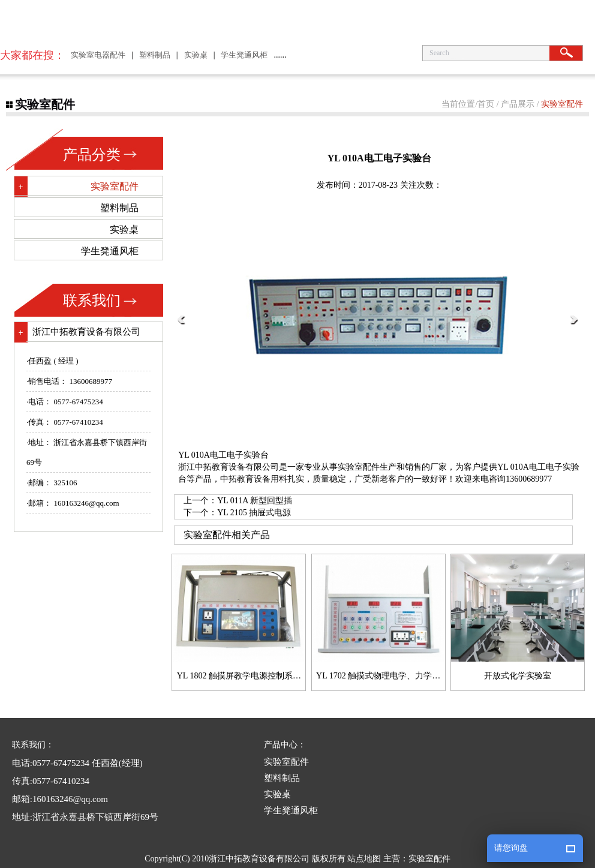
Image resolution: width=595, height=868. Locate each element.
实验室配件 (562, 104)
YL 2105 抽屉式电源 (254, 513)
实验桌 (196, 55)
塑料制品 (155, 55)
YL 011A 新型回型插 (255, 501)
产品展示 (518, 104)
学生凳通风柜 (244, 55)
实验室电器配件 (98, 55)
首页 (486, 104)
